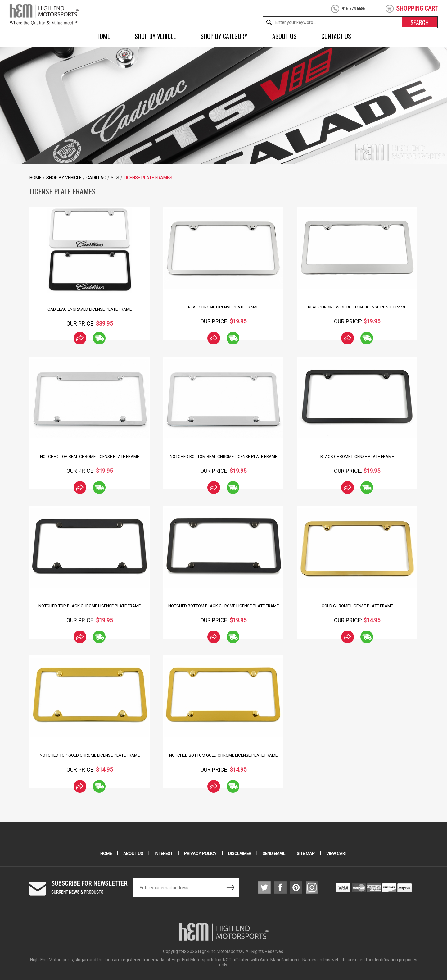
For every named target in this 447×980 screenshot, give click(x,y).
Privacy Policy (199, 853)
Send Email (275, 853)
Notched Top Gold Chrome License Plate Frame (90, 755)
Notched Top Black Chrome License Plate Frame (90, 606)
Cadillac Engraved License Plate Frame (90, 309)
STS (115, 178)
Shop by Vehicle (155, 36)
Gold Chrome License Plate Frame (357, 606)
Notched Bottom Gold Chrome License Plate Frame (223, 755)
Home (103, 36)
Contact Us (336, 36)
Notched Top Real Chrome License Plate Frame (90, 456)
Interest (161, 853)
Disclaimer (239, 853)
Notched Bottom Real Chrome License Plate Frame (223, 456)
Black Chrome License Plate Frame (357, 456)
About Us (284, 36)
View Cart (341, 853)
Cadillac (96, 178)
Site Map (309, 853)
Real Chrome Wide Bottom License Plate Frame (357, 307)
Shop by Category (224, 36)
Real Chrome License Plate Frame (223, 307)
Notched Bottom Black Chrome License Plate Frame (223, 606)
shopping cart (417, 8)
